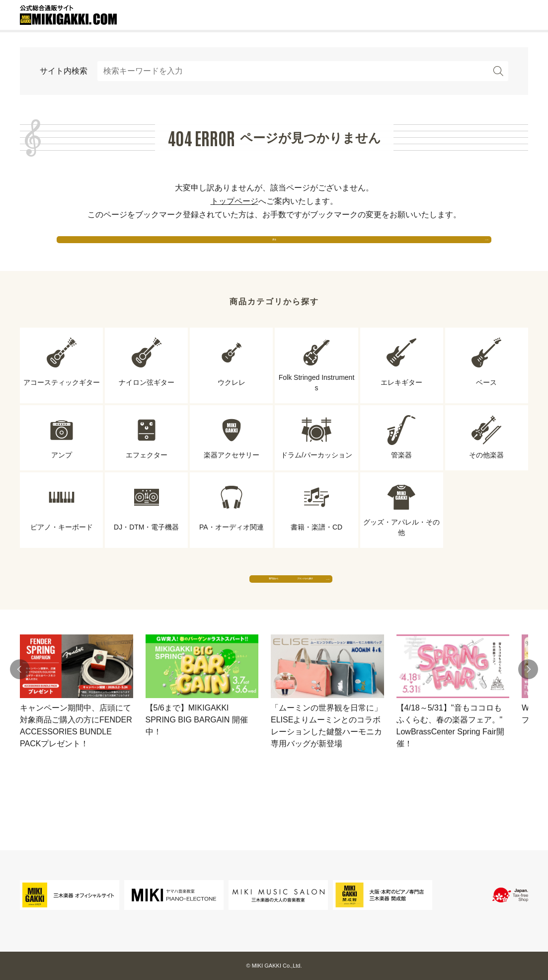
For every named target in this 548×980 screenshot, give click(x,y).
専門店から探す (182, 607)
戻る (274, 248)
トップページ (235, 201)
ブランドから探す (366, 607)
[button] (20, 708)
